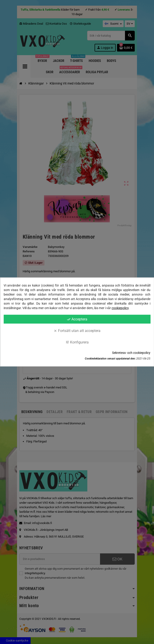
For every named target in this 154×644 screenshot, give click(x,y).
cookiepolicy (120, 308)
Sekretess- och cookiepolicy (131, 353)
